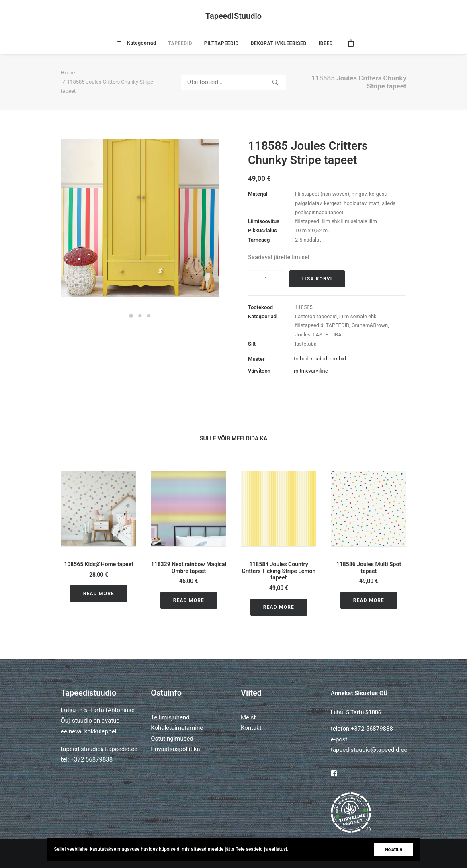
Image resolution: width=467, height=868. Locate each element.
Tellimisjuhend (170, 717)
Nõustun (393, 850)
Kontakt (251, 728)
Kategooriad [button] (141, 43)
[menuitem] (137, 43)
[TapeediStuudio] (233, 16)
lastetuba (306, 344)
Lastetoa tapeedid (316, 316)
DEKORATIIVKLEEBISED (279, 43)
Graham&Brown (370, 325)
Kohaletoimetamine (177, 728)
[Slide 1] (131, 316)
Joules (303, 335)
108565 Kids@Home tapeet (98, 564)
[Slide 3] (149, 316)
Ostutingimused (172, 739)
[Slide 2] (140, 316)
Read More (99, 594)
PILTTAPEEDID (221, 43)
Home (68, 73)
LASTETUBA (327, 335)
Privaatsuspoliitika (175, 749)
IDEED (326, 43)
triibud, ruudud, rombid (320, 359)
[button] (98, 509)
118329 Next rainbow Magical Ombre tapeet (189, 568)
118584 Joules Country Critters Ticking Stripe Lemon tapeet (279, 571)
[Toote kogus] (266, 279)
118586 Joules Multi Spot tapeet (369, 568)
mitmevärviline (311, 371)
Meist (248, 717)
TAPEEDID (180, 43)
